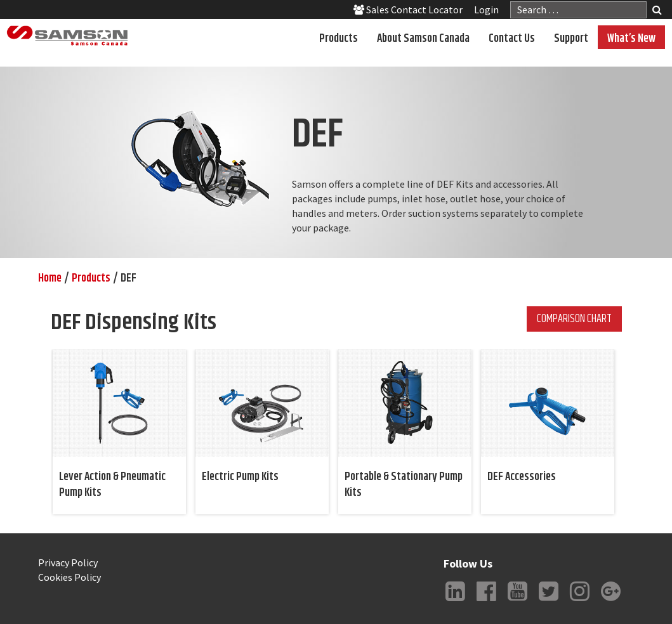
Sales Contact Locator (408, 10)
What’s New (631, 39)
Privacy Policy (68, 562)
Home (50, 278)
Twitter (548, 601)
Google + (610, 601)
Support (571, 39)
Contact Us (512, 39)
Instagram (579, 601)
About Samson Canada (423, 39)
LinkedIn (455, 601)
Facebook (486, 601)
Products (339, 39)
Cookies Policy (69, 577)
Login (486, 10)
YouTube (517, 601)
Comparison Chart (574, 319)
